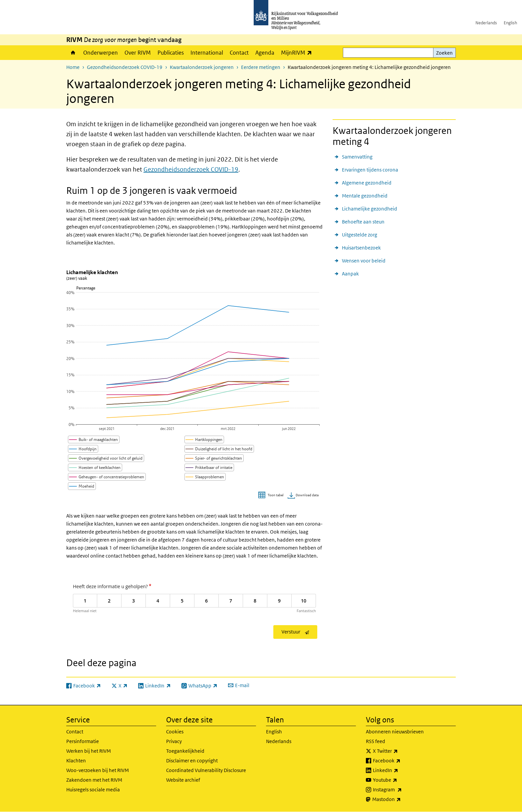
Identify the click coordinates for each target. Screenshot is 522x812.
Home (73, 53)
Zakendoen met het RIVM (94, 780)
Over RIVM (138, 53)
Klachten (76, 761)
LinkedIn (400, 770)
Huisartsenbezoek (361, 248)
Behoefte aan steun (363, 222)
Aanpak (350, 274)
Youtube (400, 780)
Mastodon (401, 799)
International (207, 53)
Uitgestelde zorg (360, 235)
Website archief (183, 780)
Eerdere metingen (261, 67)
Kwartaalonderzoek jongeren (202, 67)
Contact (239, 53)
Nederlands (486, 23)
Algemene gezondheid (367, 183)
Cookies (175, 732)
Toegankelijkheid (185, 751)
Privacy (174, 741)
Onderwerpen (101, 53)
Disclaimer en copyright (192, 761)
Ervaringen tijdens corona (370, 170)
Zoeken (444, 53)
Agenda (265, 53)
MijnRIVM (298, 52)
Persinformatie (83, 741)
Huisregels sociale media (93, 790)
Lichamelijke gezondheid (370, 209)
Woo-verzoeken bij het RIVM (98, 770)
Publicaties (171, 53)
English (510, 23)
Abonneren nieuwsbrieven (395, 732)
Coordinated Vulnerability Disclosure (206, 770)
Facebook (401, 761)
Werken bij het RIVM (89, 751)
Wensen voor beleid (364, 261)
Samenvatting (357, 157)
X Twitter (400, 751)
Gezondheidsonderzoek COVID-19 (125, 67)
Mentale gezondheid (365, 196)
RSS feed (376, 741)
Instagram (402, 790)
